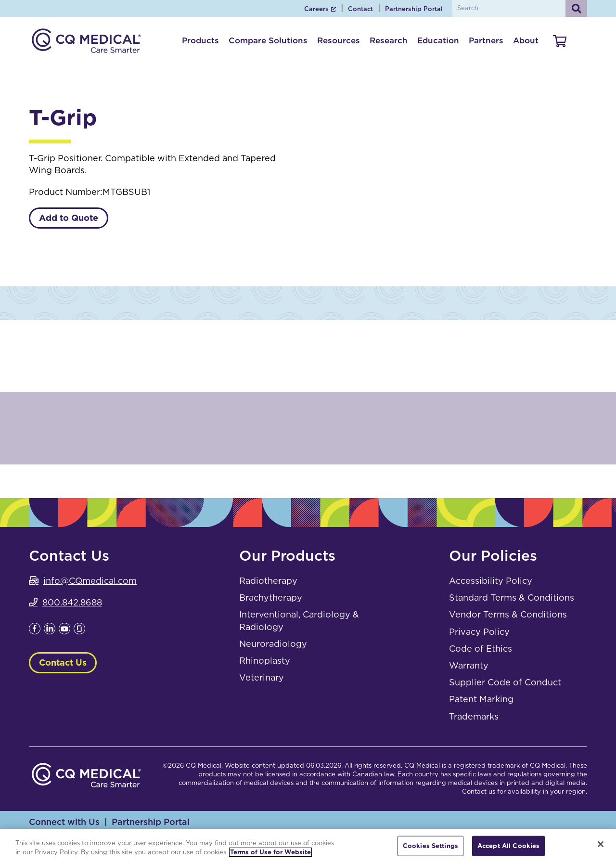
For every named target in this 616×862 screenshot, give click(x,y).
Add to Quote (69, 218)
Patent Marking (481, 699)
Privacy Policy (479, 632)
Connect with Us (64, 822)
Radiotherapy (268, 581)
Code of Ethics (481, 649)
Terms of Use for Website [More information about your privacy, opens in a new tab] (270, 852)
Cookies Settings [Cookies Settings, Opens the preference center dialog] (430, 846)
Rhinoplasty (265, 661)
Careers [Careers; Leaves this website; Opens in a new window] (316, 9)
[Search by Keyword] (519, 8)
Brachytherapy (271, 598)
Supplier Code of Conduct (505, 682)
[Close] (601, 844)
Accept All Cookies (508, 846)
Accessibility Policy (491, 581)
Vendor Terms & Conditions (508, 614)
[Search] (576, 8)
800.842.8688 (72, 602)
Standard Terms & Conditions (512, 598)
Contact (360, 9)
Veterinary (262, 677)
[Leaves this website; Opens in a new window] (35, 631)
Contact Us (63, 663)
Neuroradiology (273, 644)
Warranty (469, 665)
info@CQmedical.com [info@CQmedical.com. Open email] (90, 581)
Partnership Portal (414, 9)
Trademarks (474, 716)
